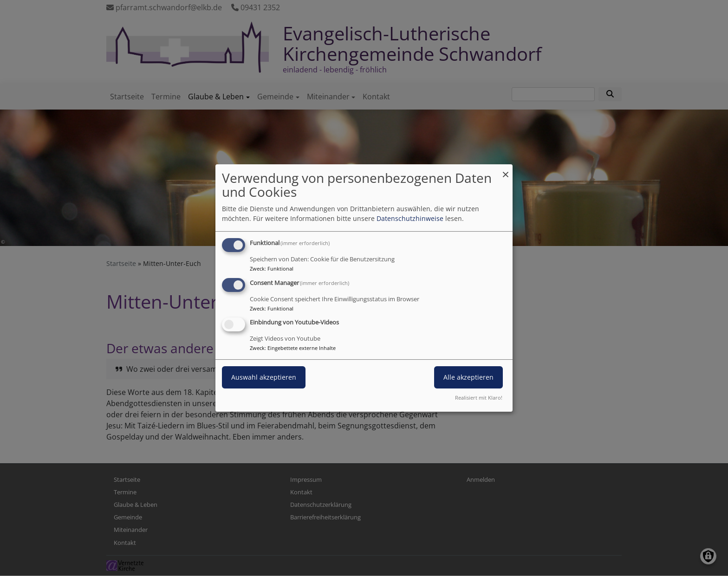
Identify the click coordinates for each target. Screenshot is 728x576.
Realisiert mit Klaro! (479, 398)
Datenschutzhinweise (410, 218)
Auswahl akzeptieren (264, 378)
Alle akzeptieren (468, 378)
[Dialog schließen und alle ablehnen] (506, 170)
